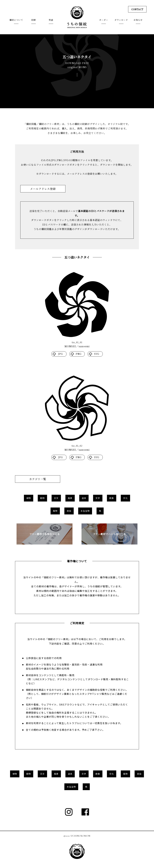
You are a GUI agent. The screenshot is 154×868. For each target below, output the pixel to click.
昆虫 (69, 511)
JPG (60, 354)
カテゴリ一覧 (38, 479)
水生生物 (85, 511)
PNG (79, 354)
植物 (29, 498)
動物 (42, 498)
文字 (98, 498)
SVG (97, 354)
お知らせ (138, 20)
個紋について (16, 20)
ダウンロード (121, 20)
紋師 (34, 20)
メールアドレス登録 (43, 189)
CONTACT (137, 9)
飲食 (112, 498)
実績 (51, 20)
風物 (55, 511)
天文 (56, 498)
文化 (125, 498)
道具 (84, 498)
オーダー (104, 20)
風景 (70, 498)
